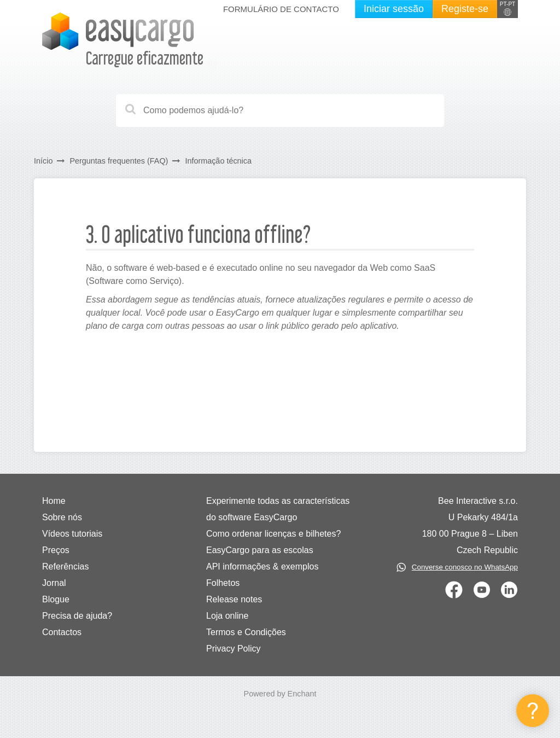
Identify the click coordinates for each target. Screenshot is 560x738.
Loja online (227, 616)
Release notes (234, 599)
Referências (65, 566)
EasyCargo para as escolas (260, 550)
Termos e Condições (246, 632)
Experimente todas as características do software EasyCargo (278, 509)
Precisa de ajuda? (77, 616)
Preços (56, 550)
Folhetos (223, 583)
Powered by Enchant (280, 694)
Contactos (62, 632)
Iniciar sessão (394, 9)
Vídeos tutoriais (72, 534)
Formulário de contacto (281, 9)
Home (54, 501)
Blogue (56, 599)
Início (43, 161)
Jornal (54, 583)
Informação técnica (218, 161)
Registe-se (465, 9)
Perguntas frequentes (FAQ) (119, 161)
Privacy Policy (234, 649)
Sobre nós (62, 517)
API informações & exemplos (262, 566)
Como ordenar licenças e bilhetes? (273, 534)
